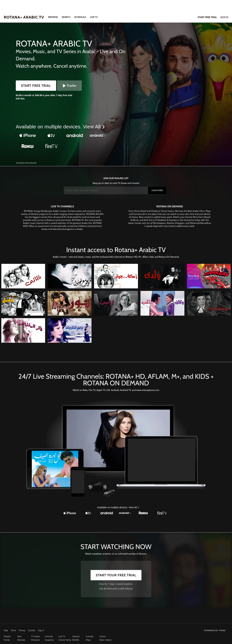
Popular (7, 636)
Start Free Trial (36, 86)
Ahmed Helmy (65, 640)
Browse (53, 17)
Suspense (49, 640)
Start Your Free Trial (116, 575)
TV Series (36, 636)
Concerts (49, 636)
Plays (88, 640)
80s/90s (76, 640)
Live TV (62, 636)
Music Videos (106, 640)
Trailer (69, 86)
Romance (35, 640)
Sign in (41, 630)
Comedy (90, 636)
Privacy (22, 630)
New (19, 636)
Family (7, 640)
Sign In (224, 17)
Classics (76, 636)
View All (92, 127)
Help (6, 630)
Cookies (32, 630)
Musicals (21, 640)
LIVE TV (94, 17)
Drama (103, 636)
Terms (13, 630)
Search (66, 17)
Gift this (20, 99)
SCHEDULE (80, 17)
